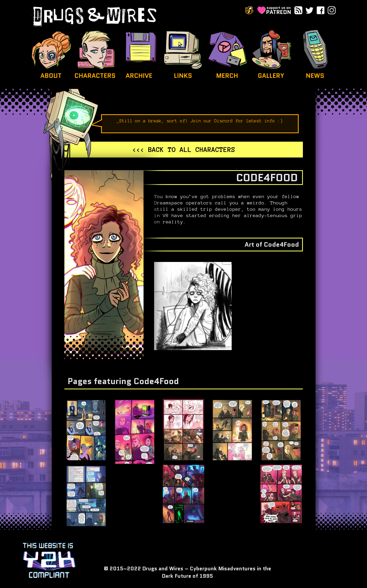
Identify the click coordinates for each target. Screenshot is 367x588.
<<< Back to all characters (184, 150)
